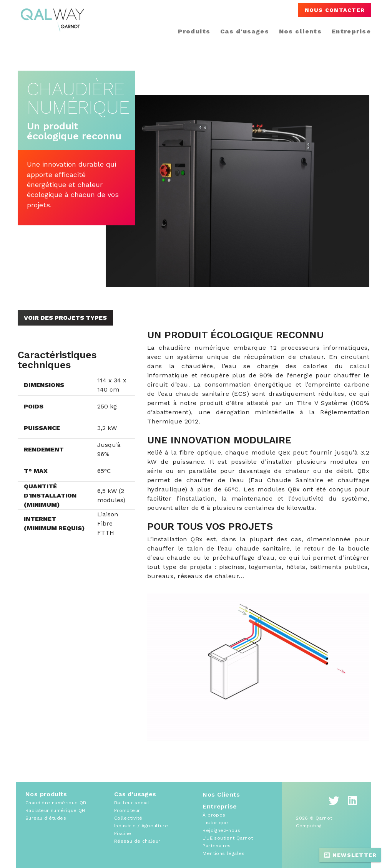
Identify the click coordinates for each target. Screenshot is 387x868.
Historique (215, 823)
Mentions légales (223, 853)
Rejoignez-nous (221, 830)
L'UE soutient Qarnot (228, 838)
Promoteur (127, 810)
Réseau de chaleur (137, 841)
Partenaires (217, 846)
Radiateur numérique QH (55, 810)
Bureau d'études (46, 818)
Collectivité (128, 818)
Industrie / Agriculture (141, 826)
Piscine (123, 833)
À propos (214, 815)
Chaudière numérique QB (56, 803)
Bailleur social (132, 803)
